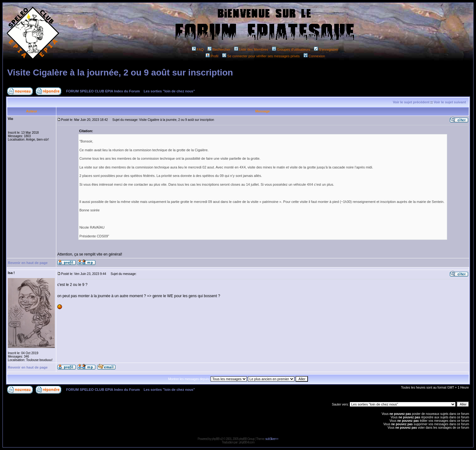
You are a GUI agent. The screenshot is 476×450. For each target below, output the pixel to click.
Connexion (314, 56)
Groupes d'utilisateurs (291, 49)
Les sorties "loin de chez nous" (169, 91)
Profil (212, 56)
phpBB (215, 439)
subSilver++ (272, 439)
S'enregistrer (326, 49)
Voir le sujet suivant (450, 102)
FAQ (198, 49)
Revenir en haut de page (28, 263)
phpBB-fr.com (247, 442)
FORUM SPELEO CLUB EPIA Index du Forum (103, 91)
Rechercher (219, 49)
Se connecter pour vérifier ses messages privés (261, 56)
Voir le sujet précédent (411, 102)
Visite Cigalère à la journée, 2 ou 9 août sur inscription (120, 72)
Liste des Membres (251, 49)
